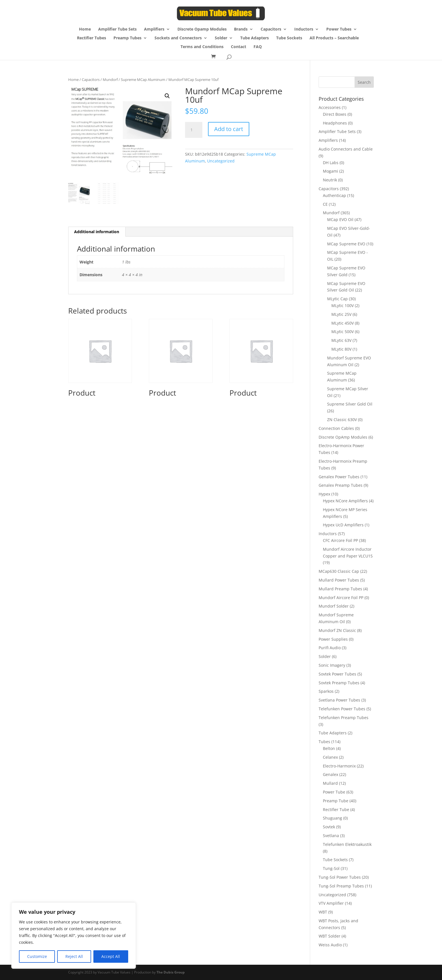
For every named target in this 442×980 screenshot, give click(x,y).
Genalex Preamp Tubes (341, 485)
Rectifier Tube (336, 809)
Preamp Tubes (127, 38)
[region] (74, 936)
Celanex (330, 757)
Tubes (324, 742)
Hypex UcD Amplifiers (343, 525)
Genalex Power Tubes (339, 477)
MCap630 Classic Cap (339, 571)
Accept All (111, 956)
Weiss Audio (330, 945)
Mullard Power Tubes (339, 580)
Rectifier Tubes (92, 38)
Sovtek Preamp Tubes (339, 683)
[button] (167, 96)
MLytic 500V (343, 332)
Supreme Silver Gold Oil (350, 404)
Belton (329, 748)
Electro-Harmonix (339, 766)
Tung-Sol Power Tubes (340, 877)
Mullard (330, 783)
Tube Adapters (255, 38)
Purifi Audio (330, 648)
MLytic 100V (343, 305)
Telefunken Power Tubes (342, 709)
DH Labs (331, 163)
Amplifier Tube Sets (117, 29)
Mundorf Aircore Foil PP (341, 598)
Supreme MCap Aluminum (143, 80)
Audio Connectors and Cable (346, 149)
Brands (241, 29)
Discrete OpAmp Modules (343, 437)
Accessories (330, 107)
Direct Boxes (335, 114)
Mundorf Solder (334, 606)
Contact (239, 47)
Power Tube (334, 792)
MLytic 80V (341, 349)
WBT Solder (330, 936)
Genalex (331, 774)
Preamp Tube (336, 801)
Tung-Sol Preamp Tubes (341, 886)
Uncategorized (221, 161)
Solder (221, 38)
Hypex (324, 494)
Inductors (304, 29)
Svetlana (331, 836)
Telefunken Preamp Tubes (344, 718)
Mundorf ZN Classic (337, 630)
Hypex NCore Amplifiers (345, 501)
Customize (37, 956)
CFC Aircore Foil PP (340, 540)
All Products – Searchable (334, 38)
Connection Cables (336, 428)
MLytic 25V (341, 314)
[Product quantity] (194, 130)
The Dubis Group (171, 972)
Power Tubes (339, 29)
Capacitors (271, 29)
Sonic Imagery (332, 665)
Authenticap (334, 195)
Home (85, 29)
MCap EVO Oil (340, 219)
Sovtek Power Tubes (337, 674)
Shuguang (332, 818)
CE (325, 204)
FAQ (258, 47)
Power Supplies (333, 639)
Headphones (335, 123)
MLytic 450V (343, 323)
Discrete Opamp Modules (202, 29)
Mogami (331, 171)
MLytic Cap (337, 299)
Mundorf (110, 80)
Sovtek (329, 827)
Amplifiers (154, 29)
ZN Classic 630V (342, 420)
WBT (323, 912)
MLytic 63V (341, 340)
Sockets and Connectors (178, 38)
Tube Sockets (289, 38)
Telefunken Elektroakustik (347, 844)
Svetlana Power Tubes (339, 700)
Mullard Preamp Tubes (340, 589)
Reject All (74, 956)
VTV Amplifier (331, 903)
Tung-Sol (331, 868)
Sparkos (326, 691)
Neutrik (330, 180)
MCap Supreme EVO (346, 244)
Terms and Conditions (202, 47)
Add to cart (229, 129)
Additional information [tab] (97, 231)
